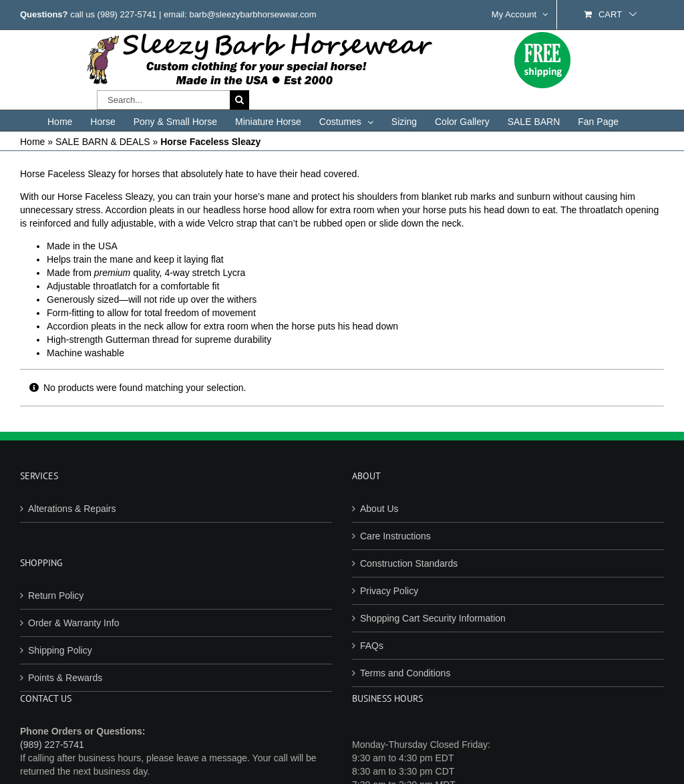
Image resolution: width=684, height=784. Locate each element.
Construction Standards (409, 563)
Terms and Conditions (405, 673)
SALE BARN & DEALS (103, 142)
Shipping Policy (60, 650)
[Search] (239, 100)
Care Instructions (395, 536)
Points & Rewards (65, 678)
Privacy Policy (389, 591)
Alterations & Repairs (72, 509)
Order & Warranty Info (73, 623)
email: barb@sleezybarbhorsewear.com (240, 14)
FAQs (372, 646)
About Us (379, 509)
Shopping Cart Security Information (433, 618)
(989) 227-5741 (127, 14)
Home (32, 142)
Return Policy (56, 596)
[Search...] (163, 100)
